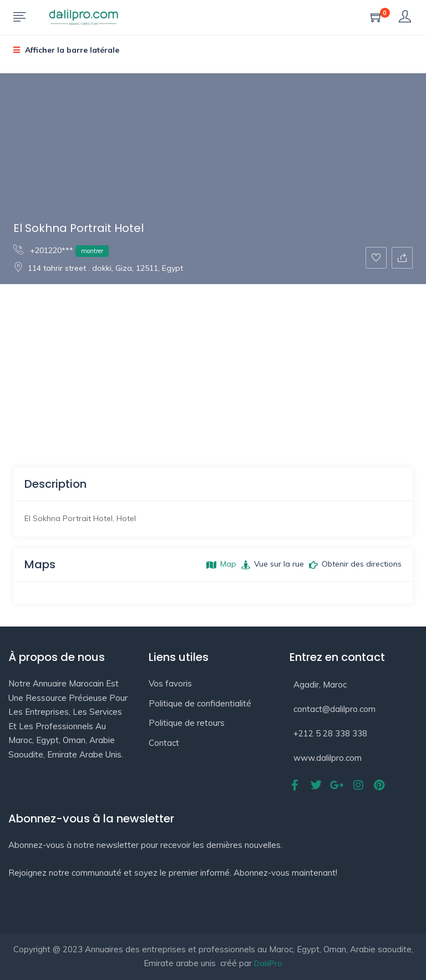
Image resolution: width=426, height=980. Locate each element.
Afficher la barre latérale (66, 50)
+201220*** (61, 250)
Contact (164, 743)
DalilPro (268, 963)
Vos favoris (170, 683)
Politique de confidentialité (200, 703)
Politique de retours (187, 723)
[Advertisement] (213, 367)
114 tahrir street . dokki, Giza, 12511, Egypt (98, 268)
